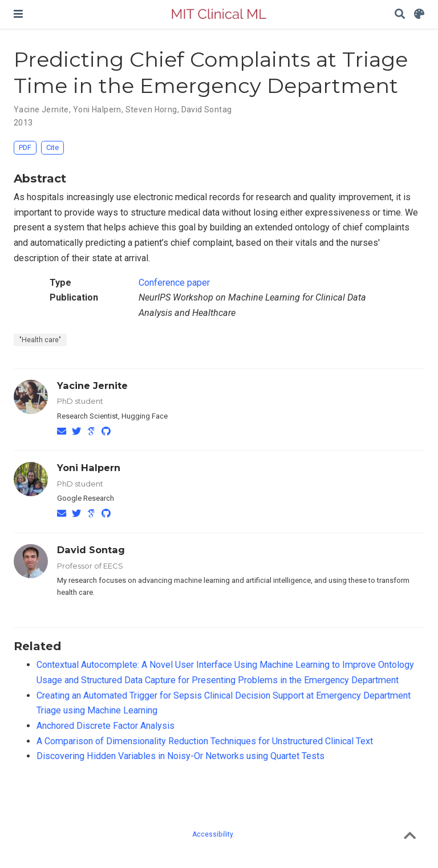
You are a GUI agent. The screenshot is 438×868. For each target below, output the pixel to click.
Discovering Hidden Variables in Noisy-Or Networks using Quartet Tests (181, 756)
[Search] (400, 15)
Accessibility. (213, 834)
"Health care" (40, 340)
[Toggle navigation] (18, 14)
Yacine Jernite (92, 386)
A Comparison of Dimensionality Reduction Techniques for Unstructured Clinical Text (205, 741)
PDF (25, 147)
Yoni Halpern (89, 468)
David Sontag (91, 550)
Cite (52, 147)
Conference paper (174, 283)
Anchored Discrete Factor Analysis (106, 726)
